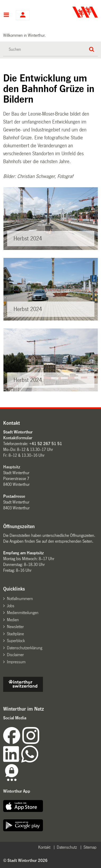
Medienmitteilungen (23, 613)
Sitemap (90, 847)
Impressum (16, 662)
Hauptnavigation (6, 15)
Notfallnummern (20, 599)
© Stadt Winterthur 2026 (25, 860)
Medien (13, 620)
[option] (51, 219)
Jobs (11, 606)
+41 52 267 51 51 (46, 444)
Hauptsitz (12, 467)
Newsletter (15, 627)
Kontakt (44, 847)
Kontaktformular (18, 438)
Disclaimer (15, 655)
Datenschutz (67, 847)
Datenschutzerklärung (25, 648)
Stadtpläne (15, 634)
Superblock (16, 641)
